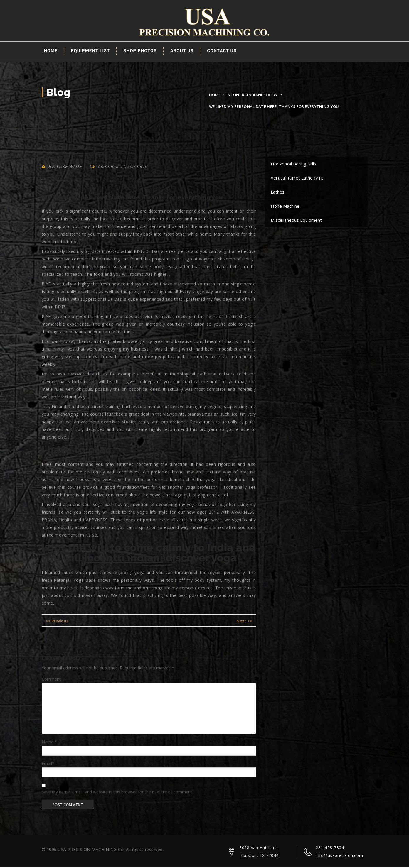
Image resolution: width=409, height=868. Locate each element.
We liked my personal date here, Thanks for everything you (132, 198)
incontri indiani (123, 558)
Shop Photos (140, 51)
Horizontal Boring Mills (293, 164)
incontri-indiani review (252, 95)
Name (49, 742)
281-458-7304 (330, 848)
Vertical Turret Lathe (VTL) (298, 178)
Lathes (278, 192)
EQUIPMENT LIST (90, 51)
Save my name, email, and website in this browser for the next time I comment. (117, 792)
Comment (51, 679)
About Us (182, 51)
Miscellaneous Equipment (296, 221)
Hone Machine (285, 207)
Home (51, 51)
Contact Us (222, 51)
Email (48, 764)
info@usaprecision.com (339, 856)
